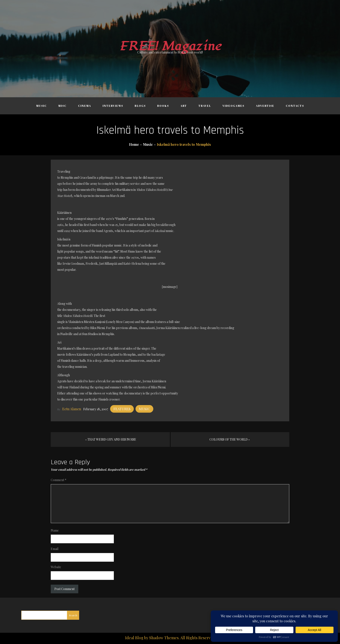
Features (122, 409)
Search (73, 615)
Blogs (140, 106)
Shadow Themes (164, 638)
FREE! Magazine (170, 46)
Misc (62, 106)
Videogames (233, 106)
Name (55, 530)
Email (55, 549)
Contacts (295, 106)
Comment (59, 480)
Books (163, 106)
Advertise (265, 106)
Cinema (85, 106)
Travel (205, 106)
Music (42, 106)
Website (56, 567)
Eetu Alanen (72, 409)
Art (184, 106)
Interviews (113, 106)
